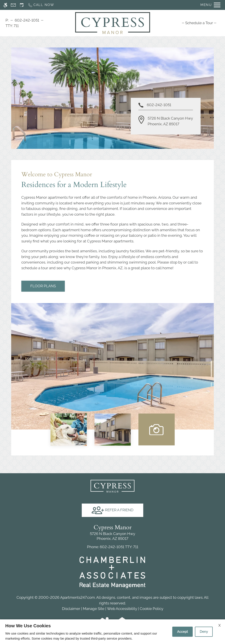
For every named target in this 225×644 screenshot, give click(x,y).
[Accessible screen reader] (5, 5)
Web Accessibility (122, 609)
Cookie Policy (152, 609)
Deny (204, 632)
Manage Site (94, 609)
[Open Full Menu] (210, 5)
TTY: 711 (113, 547)
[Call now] (41, 5)
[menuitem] (199, 23)
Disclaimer (71, 609)
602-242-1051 (27, 20)
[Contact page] (13, 5)
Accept (182, 632)
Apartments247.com (78, 597)
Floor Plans (43, 286)
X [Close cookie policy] (220, 625)
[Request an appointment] (22, 5)
